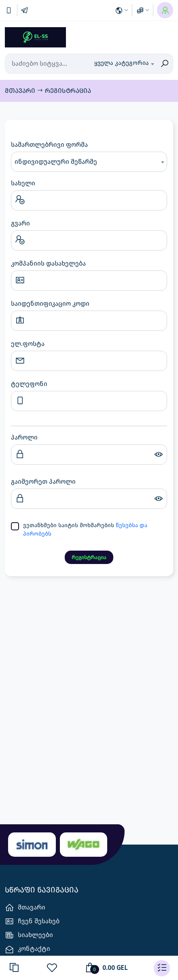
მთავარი (21, 91)
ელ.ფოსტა (28, 344)
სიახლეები (29, 935)
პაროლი (24, 437)
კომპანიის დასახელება (48, 263)
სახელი (23, 183)
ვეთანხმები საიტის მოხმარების (85, 530)
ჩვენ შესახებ (32, 921)
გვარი (20, 223)
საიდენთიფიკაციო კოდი (50, 303)
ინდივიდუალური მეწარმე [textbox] (56, 162)
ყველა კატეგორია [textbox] (122, 63)
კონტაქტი (28, 949)
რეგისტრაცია (68, 91)
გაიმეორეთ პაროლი (43, 481)
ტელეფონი (29, 384)
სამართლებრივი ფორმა (49, 145)
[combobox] (124, 64)
